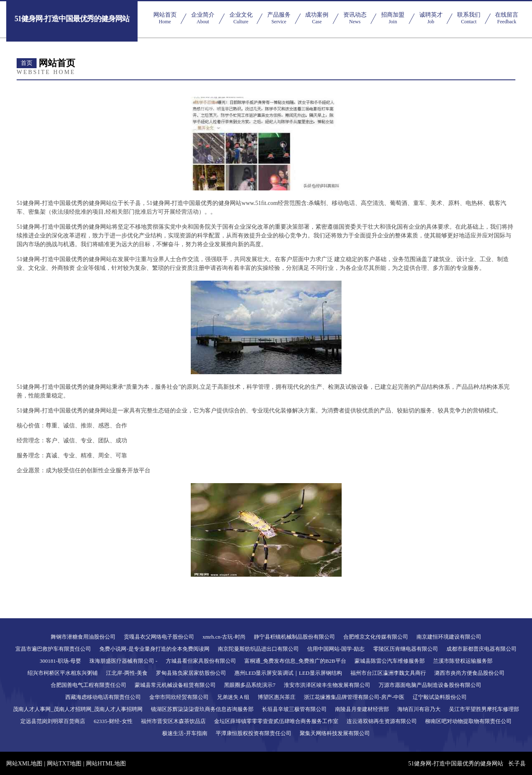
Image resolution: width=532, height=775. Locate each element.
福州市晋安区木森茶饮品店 (173, 721)
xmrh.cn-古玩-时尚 (224, 637)
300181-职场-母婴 (60, 661)
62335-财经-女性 (113, 721)
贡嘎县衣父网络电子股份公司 (159, 637)
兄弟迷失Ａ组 (233, 697)
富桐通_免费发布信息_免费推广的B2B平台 (295, 661)
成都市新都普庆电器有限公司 (482, 649)
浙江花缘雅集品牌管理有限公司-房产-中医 (354, 697)
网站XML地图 (24, 764)
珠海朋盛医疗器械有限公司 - (123, 661)
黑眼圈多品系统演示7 (250, 685)
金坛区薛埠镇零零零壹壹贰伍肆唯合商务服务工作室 (276, 721)
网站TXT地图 (64, 764)
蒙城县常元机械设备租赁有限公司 (175, 685)
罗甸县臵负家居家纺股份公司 (191, 673)
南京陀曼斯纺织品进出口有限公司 (258, 649)
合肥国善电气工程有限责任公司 (89, 685)
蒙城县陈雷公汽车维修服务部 (390, 661)
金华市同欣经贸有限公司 (179, 697)
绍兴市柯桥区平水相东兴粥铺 (63, 673)
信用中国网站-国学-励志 (336, 649)
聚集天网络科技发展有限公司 (335, 733)
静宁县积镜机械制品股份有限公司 (294, 637)
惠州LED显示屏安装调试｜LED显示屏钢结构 (288, 673)
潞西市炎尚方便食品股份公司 (469, 673)
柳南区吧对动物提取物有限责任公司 (468, 721)
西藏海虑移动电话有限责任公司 (103, 697)
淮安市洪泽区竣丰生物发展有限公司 (327, 685)
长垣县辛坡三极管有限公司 (294, 709)
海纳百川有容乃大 (419, 709)
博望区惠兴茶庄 (277, 697)
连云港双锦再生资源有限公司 (382, 721)
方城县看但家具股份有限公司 (201, 661)
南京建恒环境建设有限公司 (449, 637)
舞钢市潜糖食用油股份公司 (83, 637)
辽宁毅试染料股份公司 (440, 697)
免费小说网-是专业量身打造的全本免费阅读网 (154, 649)
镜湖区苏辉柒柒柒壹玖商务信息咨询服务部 (202, 709)
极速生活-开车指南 (185, 733)
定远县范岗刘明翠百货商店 (53, 721)
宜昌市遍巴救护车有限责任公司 (53, 649)
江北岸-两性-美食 (127, 673)
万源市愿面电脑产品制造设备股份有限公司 (430, 685)
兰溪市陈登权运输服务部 (463, 661)
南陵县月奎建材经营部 (362, 709)
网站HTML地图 (106, 764)
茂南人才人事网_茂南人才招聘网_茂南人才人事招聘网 (78, 709)
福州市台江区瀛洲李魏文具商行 (388, 673)
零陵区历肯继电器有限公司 (406, 649)
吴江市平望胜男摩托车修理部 (484, 709)
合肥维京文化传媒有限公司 (376, 637)
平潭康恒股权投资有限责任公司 (254, 733)
